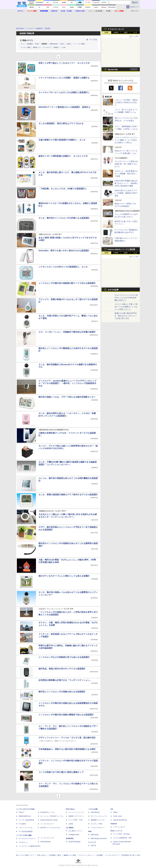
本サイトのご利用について (25, 855)
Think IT (21, 812)
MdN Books (95, 835)
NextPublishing (46, 842)
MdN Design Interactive (99, 838)
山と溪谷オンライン (75, 831)
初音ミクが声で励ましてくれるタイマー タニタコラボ (64, 63)
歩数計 (69, 44)
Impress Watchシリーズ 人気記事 (121, 249)
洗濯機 (108, 11)
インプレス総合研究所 (26, 820)
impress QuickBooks (120, 820)
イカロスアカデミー (98, 828)
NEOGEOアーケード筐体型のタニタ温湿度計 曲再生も (64, 107)
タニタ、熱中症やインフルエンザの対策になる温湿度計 (64, 218)
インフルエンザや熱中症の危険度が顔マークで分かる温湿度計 (67, 283)
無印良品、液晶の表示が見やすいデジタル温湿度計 (62, 669)
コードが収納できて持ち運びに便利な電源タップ (61, 772)
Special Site (113, 69)
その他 (63, 47)
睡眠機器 (30, 44)
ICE (112, 809)
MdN (90, 831)
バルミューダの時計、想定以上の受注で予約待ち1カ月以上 (126, 102)
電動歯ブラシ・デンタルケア (42, 47)
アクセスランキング (116, 29)
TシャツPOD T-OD (76, 820)
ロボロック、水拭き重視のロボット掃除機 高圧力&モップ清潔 (126, 174)
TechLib (93, 846)
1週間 (125, 33)
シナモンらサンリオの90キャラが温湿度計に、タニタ (63, 267)
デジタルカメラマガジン (27, 838)
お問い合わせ (41, 855)
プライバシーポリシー (86, 855)
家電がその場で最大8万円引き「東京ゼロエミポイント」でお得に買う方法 (126, 316)
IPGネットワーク (117, 831)
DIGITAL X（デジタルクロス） (51, 828)
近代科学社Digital (74, 842)
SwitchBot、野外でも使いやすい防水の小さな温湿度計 (64, 251)
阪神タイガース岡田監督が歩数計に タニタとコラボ (63, 156)
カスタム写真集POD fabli (122, 838)
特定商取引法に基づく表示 (131, 855)
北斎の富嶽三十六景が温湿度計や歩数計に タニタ (62, 140)
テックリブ (92, 842)
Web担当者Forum (25, 816)
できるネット (23, 842)
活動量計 (56, 47)
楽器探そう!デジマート (76, 816)
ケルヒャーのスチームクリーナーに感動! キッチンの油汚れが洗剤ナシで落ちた (126, 140)
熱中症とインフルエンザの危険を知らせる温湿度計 (62, 692)
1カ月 (135, 33)
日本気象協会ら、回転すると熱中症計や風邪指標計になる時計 (67, 749)
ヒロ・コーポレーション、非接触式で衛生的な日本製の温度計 (67, 332)
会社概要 (100, 855)
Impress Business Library (49, 820)
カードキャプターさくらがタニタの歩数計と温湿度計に (64, 92)
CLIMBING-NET (74, 835)
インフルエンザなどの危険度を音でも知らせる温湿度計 (64, 657)
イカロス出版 (93, 809)
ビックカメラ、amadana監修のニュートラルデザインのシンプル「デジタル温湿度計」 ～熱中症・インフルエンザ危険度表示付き (67, 383)
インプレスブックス (47, 838)
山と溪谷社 (70, 828)
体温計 (37, 44)
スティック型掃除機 (95, 11)
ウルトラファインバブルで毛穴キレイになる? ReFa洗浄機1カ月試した (126, 298)
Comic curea (117, 816)
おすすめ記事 (113, 290)
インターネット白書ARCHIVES (30, 846)
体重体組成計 (54, 44)
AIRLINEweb (95, 812)
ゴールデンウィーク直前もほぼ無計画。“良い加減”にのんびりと (126, 164)
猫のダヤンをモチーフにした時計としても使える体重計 (64, 576)
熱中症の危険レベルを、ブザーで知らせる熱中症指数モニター (67, 397)
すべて (23, 44)
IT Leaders (22, 824)
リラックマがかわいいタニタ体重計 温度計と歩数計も (64, 78)
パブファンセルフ (119, 827)
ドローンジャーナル (26, 828)
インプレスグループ (112, 855)
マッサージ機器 (26, 47)
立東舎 (71, 824)
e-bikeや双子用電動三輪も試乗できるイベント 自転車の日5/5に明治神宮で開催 (126, 183)
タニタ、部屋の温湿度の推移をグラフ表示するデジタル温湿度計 (68, 495)
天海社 (115, 812)
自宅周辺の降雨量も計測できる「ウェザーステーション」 (65, 680)
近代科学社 (70, 838)
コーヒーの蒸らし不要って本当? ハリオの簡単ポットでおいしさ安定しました (126, 307)
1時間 (106, 33)
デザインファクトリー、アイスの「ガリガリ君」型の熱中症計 (67, 738)
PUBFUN (114, 824)
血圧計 (62, 44)
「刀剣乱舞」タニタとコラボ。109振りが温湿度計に (63, 189)
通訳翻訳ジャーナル (98, 820)
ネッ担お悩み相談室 (26, 831)
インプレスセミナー (47, 824)
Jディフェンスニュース (99, 816)
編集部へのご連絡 (70, 855)
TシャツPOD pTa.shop (121, 834)
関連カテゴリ (28, 40)
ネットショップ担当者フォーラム (52, 816)
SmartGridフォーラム (48, 812)
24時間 (116, 33)
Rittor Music (70, 809)
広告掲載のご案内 (55, 855)
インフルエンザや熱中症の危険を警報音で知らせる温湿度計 (66, 715)
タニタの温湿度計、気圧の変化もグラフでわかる (61, 123)
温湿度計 (44, 44)
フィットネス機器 (79, 44)
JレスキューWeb (97, 824)
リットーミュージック (76, 812)
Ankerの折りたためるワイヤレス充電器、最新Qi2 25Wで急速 (126, 193)
